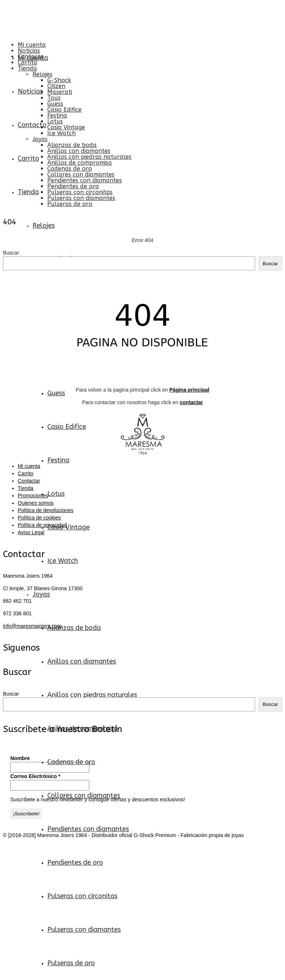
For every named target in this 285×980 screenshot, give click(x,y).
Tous (54, 98)
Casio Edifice (64, 110)
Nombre (20, 758)
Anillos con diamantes (79, 151)
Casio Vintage (66, 127)
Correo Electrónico (35, 776)
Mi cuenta (32, 45)
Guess (55, 104)
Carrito (28, 62)
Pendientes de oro (73, 186)
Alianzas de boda (72, 145)
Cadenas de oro (70, 169)
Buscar (11, 253)
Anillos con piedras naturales (89, 157)
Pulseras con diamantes (81, 198)
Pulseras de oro (70, 204)
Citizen (56, 86)
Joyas (40, 139)
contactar (191, 402)
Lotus (55, 121)
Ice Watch (61, 133)
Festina (57, 115)
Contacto (31, 57)
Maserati (60, 92)
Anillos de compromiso (80, 163)
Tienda (27, 68)
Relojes (42, 74)
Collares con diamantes (81, 174)
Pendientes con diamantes (85, 180)
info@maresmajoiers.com (32, 626)
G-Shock (59, 80)
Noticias (29, 51)
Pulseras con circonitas (80, 192)
